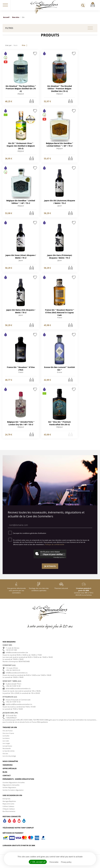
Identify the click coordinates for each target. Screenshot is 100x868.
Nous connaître (10, 764)
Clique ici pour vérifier (53, 557)
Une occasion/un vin (12, 798)
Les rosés (6, 744)
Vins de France (8, 734)
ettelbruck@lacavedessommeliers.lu (19, 707)
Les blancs (6, 741)
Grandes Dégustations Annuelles (14, 785)
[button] (5, 5)
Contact (7, 778)
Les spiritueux (7, 749)
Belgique (21, 94)
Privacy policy (66, 862)
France (60, 320)
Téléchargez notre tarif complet (18, 831)
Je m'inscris (50, 569)
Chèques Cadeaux (9, 812)
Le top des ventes (9, 754)
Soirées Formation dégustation (13, 793)
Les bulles (6, 739)
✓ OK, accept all (38, 862)
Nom (15, 45)
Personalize (54, 862)
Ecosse (60, 375)
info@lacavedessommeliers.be (17, 655)
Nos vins (16, 17)
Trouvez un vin (10, 730)
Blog (5, 775)
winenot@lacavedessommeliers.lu (18, 691)
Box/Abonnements (9, 814)
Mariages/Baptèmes (9, 804)
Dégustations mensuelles (11, 788)
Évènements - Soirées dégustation (18, 782)
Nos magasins (9, 645)
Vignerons (8, 768)
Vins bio (5, 756)
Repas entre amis (8, 807)
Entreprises (6, 802)
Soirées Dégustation (9, 790)
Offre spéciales (10, 771)
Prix (24, 45)
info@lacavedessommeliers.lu (17, 676)
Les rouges (6, 746)
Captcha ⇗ (59, 560)
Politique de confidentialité (55, 547)
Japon (60, 207)
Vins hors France (8, 736)
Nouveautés (7, 751)
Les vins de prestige (9, 759)
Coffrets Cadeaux (8, 809)
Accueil (6, 17)
